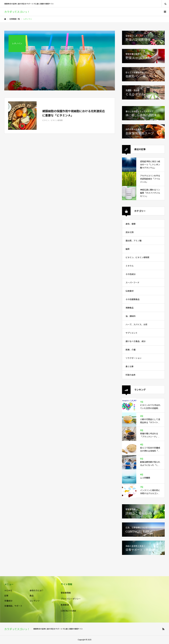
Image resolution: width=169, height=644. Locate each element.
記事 (6, 596)
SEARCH (165, 4)
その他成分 (131, 274)
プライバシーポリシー (71, 599)
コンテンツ (35, 601)
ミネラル (130, 266)
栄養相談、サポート (13, 606)
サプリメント (132, 333)
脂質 (128, 249)
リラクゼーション (134, 358)
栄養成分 (8, 601)
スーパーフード (132, 283)
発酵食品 (130, 308)
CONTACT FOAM (68, 611)
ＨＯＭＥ (8, 591)
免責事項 (65, 605)
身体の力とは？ (37, 591)
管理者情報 (66, 593)
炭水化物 (130, 232)
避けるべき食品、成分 (136, 341)
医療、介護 (131, 350)
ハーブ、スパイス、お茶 (136, 325)
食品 (32, 596)
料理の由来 (131, 375)
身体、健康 (131, 224)
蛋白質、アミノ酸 (134, 241)
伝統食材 (130, 291)
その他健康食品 (133, 299)
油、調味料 (131, 316)
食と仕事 (130, 366)
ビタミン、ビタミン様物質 (137, 257)
